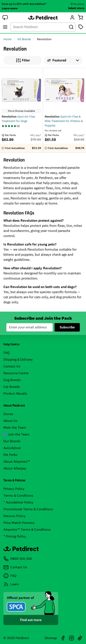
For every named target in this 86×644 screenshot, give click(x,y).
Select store (76, 8)
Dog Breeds (12, 380)
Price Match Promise (19, 523)
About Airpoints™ (17, 462)
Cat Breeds (12, 387)
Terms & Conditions (18, 496)
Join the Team (16, 434)
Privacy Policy (14, 489)
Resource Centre (16, 373)
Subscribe (67, 327)
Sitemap (51, 638)
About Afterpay (15, 468)
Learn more (10, 8)
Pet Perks (10, 455)
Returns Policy (14, 516)
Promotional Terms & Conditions (28, 509)
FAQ (7, 353)
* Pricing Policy (15, 536)
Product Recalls (15, 394)
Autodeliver (12, 448)
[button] (5, 17)
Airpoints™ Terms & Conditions (27, 530)
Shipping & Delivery (18, 360)
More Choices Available (21, 111)
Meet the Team (15, 428)
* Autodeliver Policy (18, 502)
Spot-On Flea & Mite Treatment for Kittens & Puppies (64, 121)
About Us (10, 421)
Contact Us (12, 366)
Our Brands (12, 441)
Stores (8, 414)
